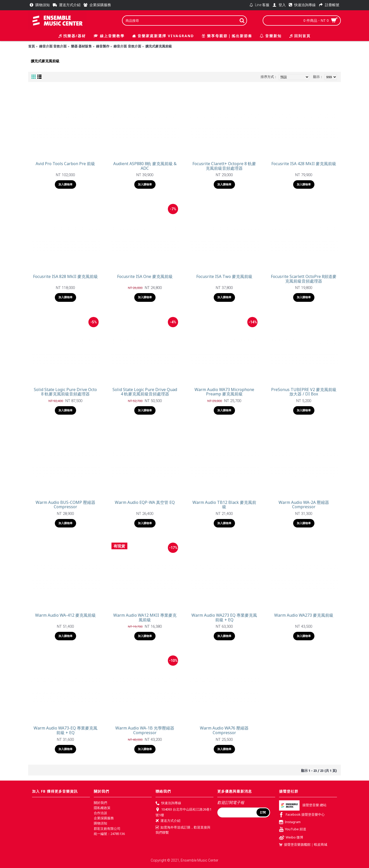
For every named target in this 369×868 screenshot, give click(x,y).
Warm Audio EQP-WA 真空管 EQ (145, 502)
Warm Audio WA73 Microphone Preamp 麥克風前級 (224, 392)
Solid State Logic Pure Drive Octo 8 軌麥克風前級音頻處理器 (65, 392)
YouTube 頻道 (293, 830)
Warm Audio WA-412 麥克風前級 (65, 615)
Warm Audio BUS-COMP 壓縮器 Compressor (65, 505)
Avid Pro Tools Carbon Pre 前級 (65, 164)
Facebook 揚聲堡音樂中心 (302, 815)
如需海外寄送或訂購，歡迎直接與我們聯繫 (183, 830)
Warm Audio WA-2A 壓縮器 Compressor (304, 505)
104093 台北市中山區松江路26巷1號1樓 (183, 812)
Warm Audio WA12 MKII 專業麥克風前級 (145, 617)
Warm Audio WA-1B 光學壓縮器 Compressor (145, 730)
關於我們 (100, 803)
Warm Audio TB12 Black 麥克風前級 (224, 505)
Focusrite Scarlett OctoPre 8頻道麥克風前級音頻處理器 (304, 279)
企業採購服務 (104, 818)
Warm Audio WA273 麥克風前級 (304, 615)
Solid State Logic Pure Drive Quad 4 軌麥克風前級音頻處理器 (145, 392)
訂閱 (263, 812)
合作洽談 (100, 813)
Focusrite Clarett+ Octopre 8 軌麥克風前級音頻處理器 (224, 166)
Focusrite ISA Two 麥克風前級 (224, 276)
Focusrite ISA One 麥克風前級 (145, 276)
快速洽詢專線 (168, 803)
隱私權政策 (102, 808)
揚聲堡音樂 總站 (303, 805)
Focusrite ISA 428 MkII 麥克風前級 (304, 164)
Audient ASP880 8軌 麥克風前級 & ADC (145, 166)
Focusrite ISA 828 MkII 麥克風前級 (65, 276)
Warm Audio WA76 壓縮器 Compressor (224, 730)
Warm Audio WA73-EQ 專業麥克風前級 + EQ (65, 730)
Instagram (290, 822)
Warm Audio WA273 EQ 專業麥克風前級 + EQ (224, 617)
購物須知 (100, 823)
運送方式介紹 (168, 821)
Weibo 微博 (291, 838)
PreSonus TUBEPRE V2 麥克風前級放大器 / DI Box (304, 392)
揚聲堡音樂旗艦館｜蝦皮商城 (303, 845)
